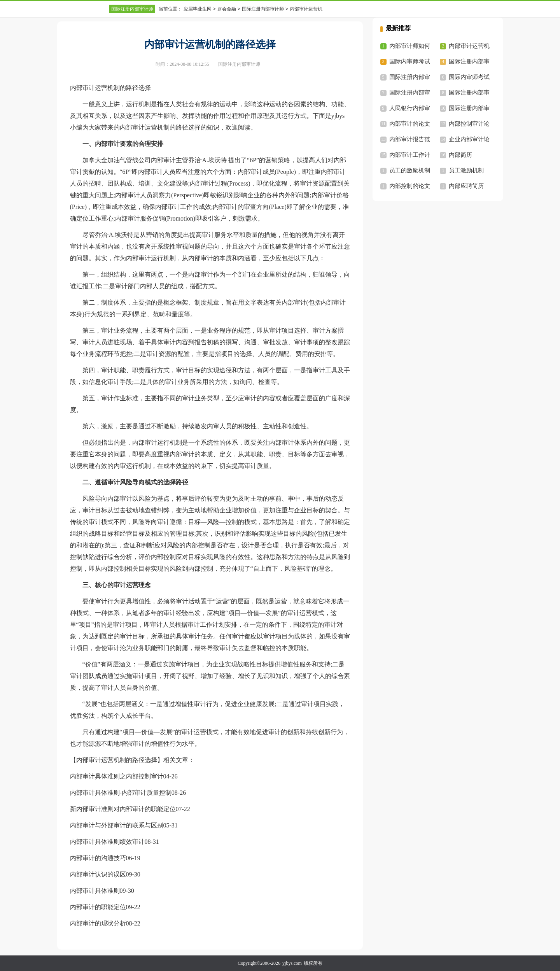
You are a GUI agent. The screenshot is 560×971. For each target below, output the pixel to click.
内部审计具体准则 (95, 891)
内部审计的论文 (410, 124)
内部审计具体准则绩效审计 (107, 842)
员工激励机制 (466, 170)
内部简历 (460, 155)
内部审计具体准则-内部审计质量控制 (121, 793)
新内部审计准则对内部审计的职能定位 (123, 809)
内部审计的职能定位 (98, 907)
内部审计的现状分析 (98, 923)
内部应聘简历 (466, 186)
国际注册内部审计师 (132, 9)
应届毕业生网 (198, 9)
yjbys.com (292, 963)
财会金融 (227, 9)
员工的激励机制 (410, 170)
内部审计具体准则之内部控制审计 (117, 776)
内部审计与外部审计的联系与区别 (117, 825)
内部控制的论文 (410, 186)
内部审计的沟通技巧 (98, 858)
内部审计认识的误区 (98, 874)
